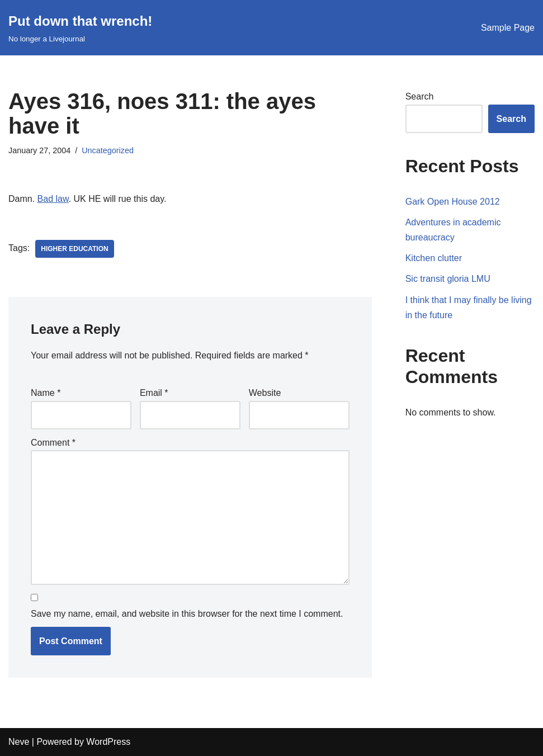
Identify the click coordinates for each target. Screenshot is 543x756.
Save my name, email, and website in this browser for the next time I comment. (187, 614)
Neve (19, 742)
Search (420, 96)
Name (46, 393)
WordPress (108, 742)
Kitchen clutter (434, 258)
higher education (74, 249)
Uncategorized (108, 150)
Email (154, 393)
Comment (53, 443)
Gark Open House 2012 (453, 202)
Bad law (53, 199)
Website (265, 393)
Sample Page (508, 28)
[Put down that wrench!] (80, 28)
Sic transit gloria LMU (448, 279)
